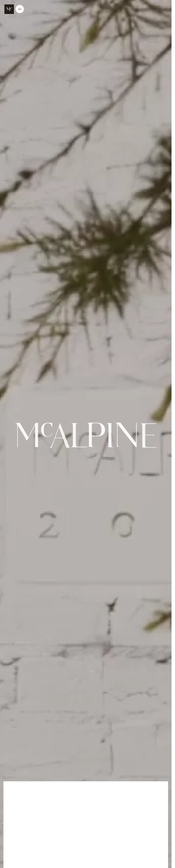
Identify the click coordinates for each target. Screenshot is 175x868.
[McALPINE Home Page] (9, 9)
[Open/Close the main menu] (20, 9)
